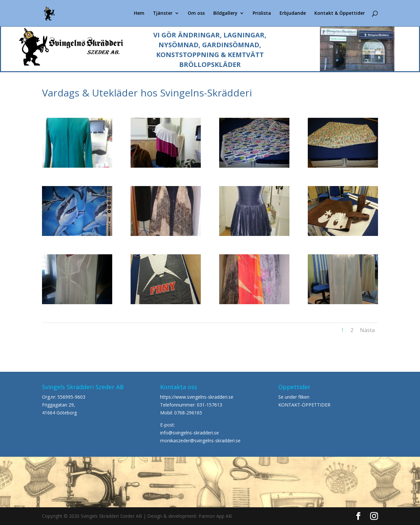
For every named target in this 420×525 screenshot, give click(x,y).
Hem (139, 13)
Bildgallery (225, 13)
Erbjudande (293, 13)
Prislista (262, 13)
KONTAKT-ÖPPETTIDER (304, 405)
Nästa (367, 330)
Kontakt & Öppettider (340, 13)
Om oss (196, 13)
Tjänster (163, 13)
